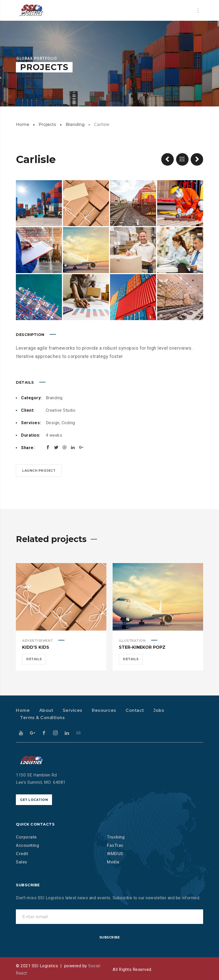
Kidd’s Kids (36, 647)
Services (73, 710)
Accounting (27, 845)
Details (34, 659)
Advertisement (38, 641)
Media (113, 862)
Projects (47, 124)
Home (22, 124)
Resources (104, 710)
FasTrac (115, 845)
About (46, 710)
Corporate (26, 837)
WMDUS (115, 854)
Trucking (116, 837)
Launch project (39, 471)
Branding (75, 124)
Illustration (132, 641)
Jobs (159, 710)
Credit (22, 854)
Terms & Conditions (42, 718)
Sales (22, 862)
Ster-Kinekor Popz (142, 647)
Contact (135, 710)
